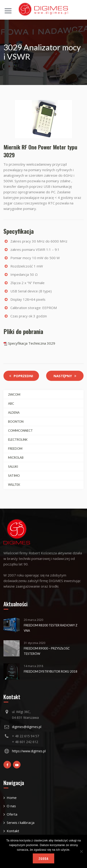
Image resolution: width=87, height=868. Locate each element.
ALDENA (14, 413)
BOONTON (16, 422)
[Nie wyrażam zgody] (81, 851)
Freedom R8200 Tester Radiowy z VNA (51, 628)
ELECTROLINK (18, 440)
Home (12, 798)
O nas (11, 806)
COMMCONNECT (20, 431)
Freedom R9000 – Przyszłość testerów (47, 651)
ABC (11, 404)
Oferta (12, 814)
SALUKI (13, 467)
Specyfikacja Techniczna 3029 (29, 343)
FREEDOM (15, 449)
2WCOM (14, 395)
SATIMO (14, 476)
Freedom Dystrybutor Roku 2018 (51, 671)
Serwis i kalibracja (21, 822)
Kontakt (13, 831)
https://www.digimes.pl (29, 751)
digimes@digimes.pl (27, 727)
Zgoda (43, 858)
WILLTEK (14, 485)
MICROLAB (16, 458)
